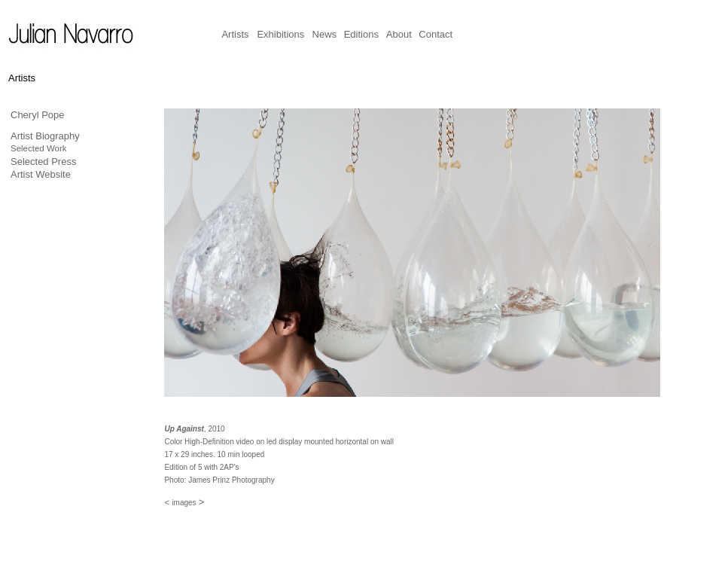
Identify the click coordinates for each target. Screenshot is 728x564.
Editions (361, 34)
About (399, 34)
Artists (235, 34)
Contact (436, 34)
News (325, 34)
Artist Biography (45, 136)
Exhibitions (280, 34)
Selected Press (43, 162)
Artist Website (41, 174)
